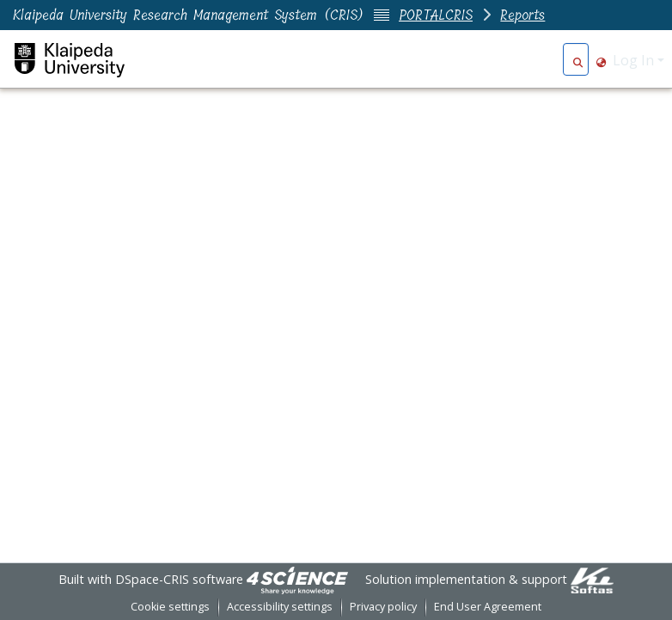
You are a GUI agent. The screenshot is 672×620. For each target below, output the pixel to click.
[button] (578, 60)
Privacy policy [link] (383, 607)
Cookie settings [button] (170, 607)
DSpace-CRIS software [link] (179, 579)
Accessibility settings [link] (280, 607)
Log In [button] (635, 60)
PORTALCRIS (436, 15)
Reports (522, 15)
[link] (297, 579)
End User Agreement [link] (488, 607)
